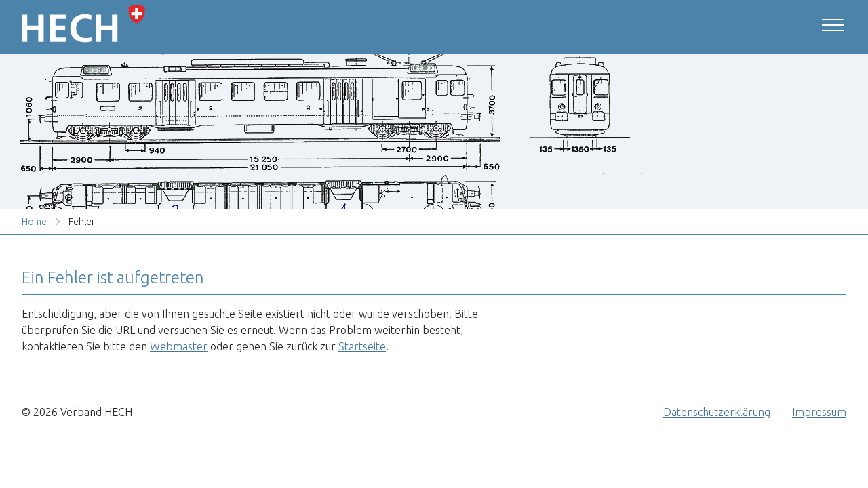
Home (34, 222)
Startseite (362, 346)
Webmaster (179, 346)
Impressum (819, 412)
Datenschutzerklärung (717, 412)
